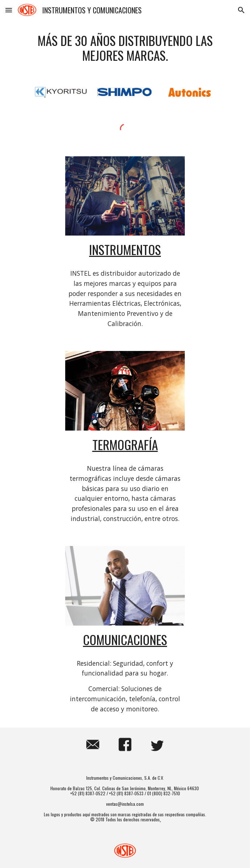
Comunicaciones (125, 640)
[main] (125, 48)
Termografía (125, 444)
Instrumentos (125, 249)
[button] (9, 10)
